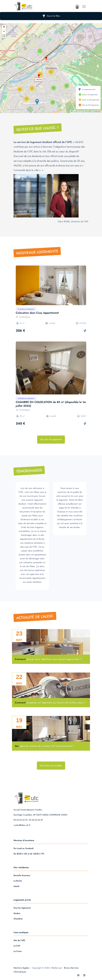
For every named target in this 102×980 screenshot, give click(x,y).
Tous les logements (22, 908)
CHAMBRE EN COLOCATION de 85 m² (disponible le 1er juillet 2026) (51, 404)
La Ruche (18, 881)
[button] (46, 58)
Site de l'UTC (19, 940)
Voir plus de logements (51, 439)
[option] (51, 285)
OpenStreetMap (87, 112)
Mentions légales (21, 968)
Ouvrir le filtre (51, 16)
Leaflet (74, 112)
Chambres (18, 919)
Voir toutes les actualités (51, 766)
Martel (16, 886)
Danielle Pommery (22, 875)
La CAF (17, 946)
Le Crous (18, 951)
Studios (17, 913)
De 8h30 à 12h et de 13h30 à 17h (29, 854)
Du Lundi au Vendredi (24, 848)
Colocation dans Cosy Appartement (37, 313)
